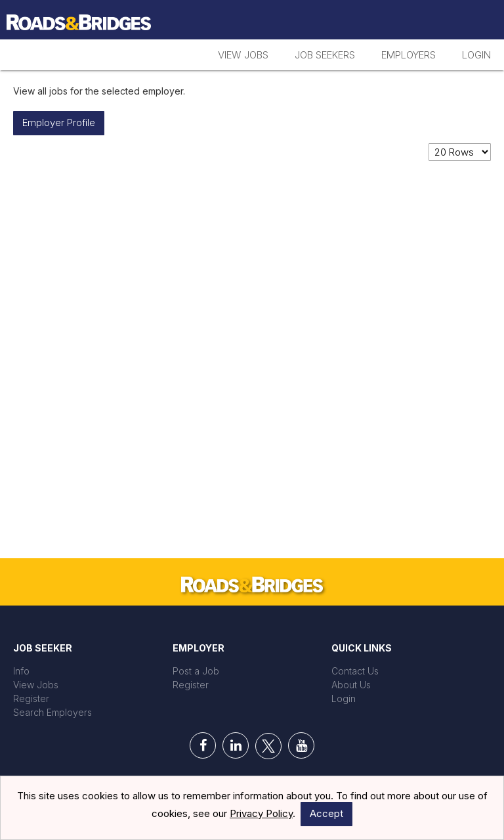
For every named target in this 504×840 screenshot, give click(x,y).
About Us (351, 685)
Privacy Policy (261, 813)
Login (476, 55)
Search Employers (52, 712)
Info (21, 671)
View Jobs (243, 55)
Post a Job (196, 671)
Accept (326, 813)
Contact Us (355, 671)
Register (31, 698)
